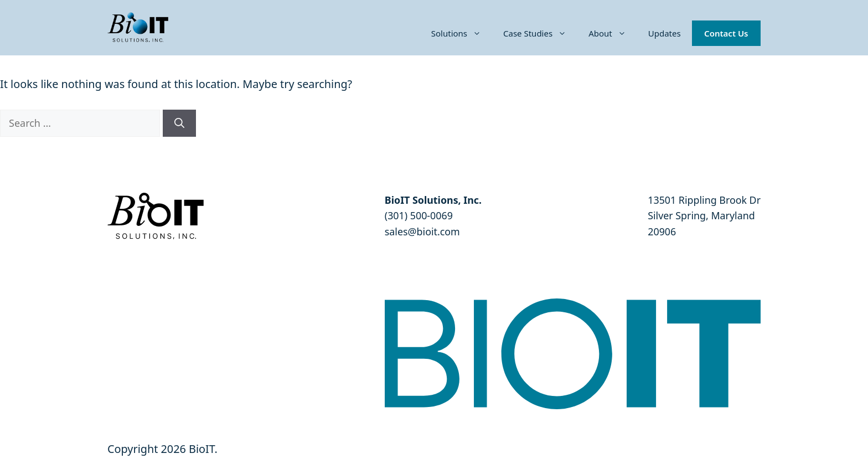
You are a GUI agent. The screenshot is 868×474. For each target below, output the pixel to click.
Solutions (462, 33)
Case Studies (540, 33)
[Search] (179, 123)
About (613, 33)
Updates (665, 33)
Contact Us (726, 33)
